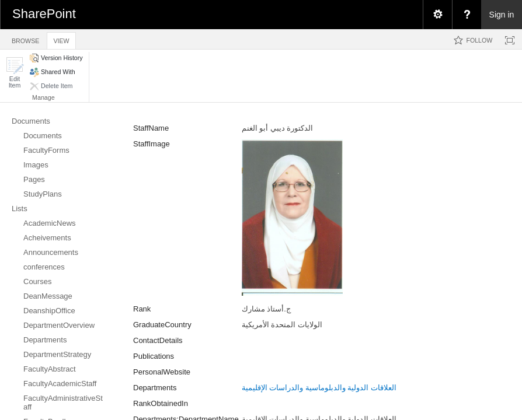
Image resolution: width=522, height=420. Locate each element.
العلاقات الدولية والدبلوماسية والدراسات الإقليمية (319, 388)
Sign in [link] (502, 15)
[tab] (25, 39)
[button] (15, 73)
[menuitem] (437, 15)
